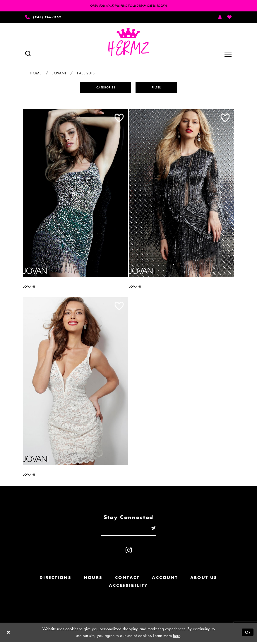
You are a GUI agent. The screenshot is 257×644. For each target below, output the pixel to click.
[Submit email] (155, 530)
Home (36, 74)
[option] (76, 196)
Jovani (59, 74)
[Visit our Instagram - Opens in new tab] (129, 552)
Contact (127, 580)
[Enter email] (128, 530)
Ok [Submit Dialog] (247, 634)
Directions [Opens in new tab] (55, 580)
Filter (159, 88)
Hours (93, 580)
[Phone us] (46, 18)
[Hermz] (128, 43)
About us (204, 580)
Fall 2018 (86, 74)
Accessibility (128, 587)
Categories (105, 88)
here (177, 638)
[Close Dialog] (9, 634)
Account (165, 580)
